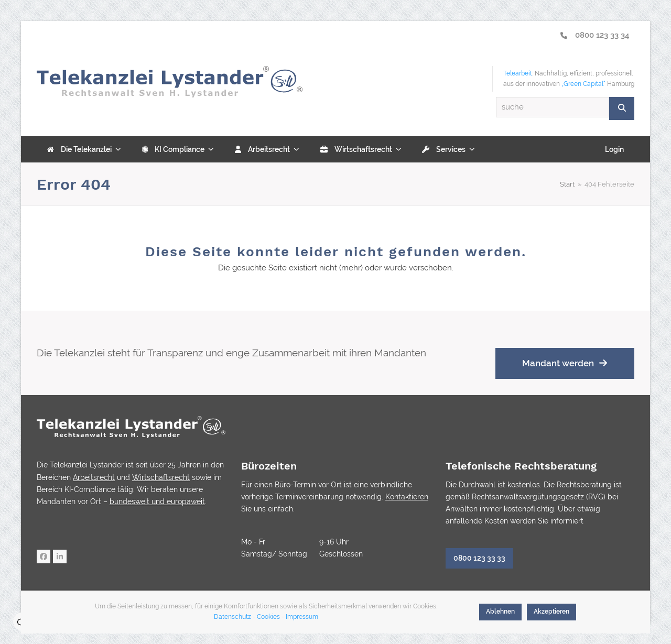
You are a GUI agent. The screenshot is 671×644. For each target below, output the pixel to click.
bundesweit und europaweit (157, 501)
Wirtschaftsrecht (161, 477)
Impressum (302, 617)
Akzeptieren (551, 612)
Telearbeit (518, 73)
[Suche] (622, 108)
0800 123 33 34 (595, 35)
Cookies (268, 617)
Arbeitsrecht (94, 477)
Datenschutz (232, 617)
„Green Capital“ (583, 84)
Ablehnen (500, 612)
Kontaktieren (407, 497)
